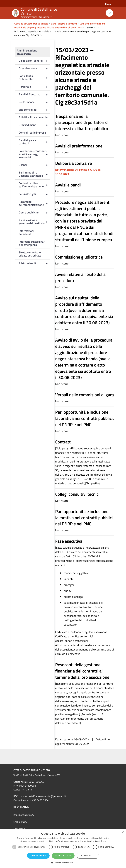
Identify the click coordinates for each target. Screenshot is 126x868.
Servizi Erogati (35, 194)
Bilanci (35, 165)
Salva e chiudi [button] (38, 856)
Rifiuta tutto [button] (88, 856)
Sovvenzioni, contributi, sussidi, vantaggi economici (35, 154)
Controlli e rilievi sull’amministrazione (35, 185)
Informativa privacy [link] (24, 815)
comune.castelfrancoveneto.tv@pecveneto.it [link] (42, 796)
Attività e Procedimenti (35, 117)
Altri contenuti (35, 263)
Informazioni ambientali (26, 232)
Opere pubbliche (35, 213)
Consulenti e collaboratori (35, 78)
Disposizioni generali (35, 61)
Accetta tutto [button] (63, 856)
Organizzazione (35, 68)
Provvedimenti (35, 125)
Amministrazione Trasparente (27, 52)
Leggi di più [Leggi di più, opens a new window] (101, 841)
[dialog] (63, 848)
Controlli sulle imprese (32, 133)
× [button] (122, 832)
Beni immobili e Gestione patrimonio (35, 174)
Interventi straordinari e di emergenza (32, 243)
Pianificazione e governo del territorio (35, 222)
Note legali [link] (19, 829)
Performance (35, 102)
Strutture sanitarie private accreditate (30, 254)
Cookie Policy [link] (20, 822)
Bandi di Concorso (35, 94)
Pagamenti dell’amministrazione (35, 203)
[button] (63, 863)
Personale (35, 87)
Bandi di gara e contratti (35, 142)
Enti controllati (35, 110)
